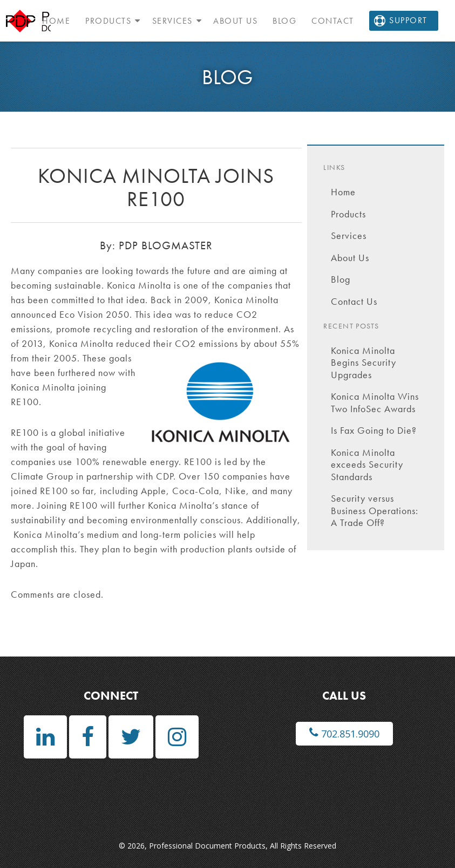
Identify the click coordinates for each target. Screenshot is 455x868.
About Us (235, 21)
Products (108, 21)
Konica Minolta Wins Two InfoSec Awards (375, 402)
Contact (333, 21)
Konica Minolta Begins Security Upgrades (364, 363)
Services (172, 21)
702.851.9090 (344, 733)
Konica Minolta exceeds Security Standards (367, 464)
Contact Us (354, 301)
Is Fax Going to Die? (374, 430)
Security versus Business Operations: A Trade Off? (375, 510)
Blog (284, 21)
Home (56, 21)
